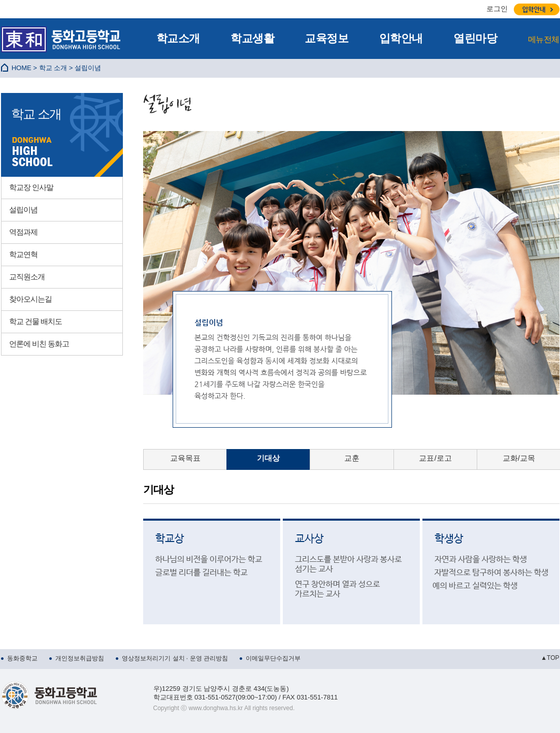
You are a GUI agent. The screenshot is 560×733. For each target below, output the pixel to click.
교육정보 (326, 38)
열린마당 (475, 38)
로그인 (497, 9)
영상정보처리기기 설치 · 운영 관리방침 (175, 658)
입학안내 (401, 38)
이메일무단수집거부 (273, 658)
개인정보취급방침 (80, 658)
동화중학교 (22, 658)
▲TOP (550, 658)
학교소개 (178, 38)
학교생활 (252, 38)
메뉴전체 (544, 39)
